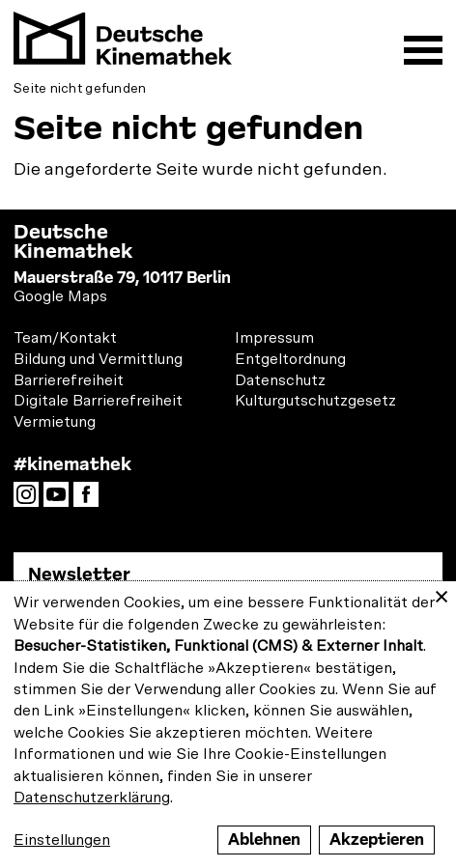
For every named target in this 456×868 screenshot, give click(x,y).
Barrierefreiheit (69, 380)
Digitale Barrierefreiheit (98, 401)
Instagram (31, 500)
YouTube (61, 500)
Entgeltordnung (290, 359)
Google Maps (60, 296)
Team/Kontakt (65, 338)
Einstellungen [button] (62, 840)
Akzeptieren (377, 840)
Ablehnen (264, 840)
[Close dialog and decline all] (442, 593)
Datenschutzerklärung (92, 798)
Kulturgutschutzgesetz (315, 401)
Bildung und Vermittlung (98, 359)
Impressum (274, 338)
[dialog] (228, 725)
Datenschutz (280, 380)
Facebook (91, 500)
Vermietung (55, 422)
